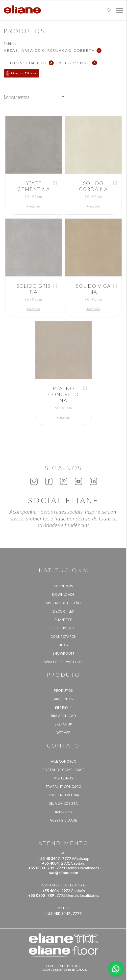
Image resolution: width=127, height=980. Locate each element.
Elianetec (63, 620)
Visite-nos (63, 778)
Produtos (63, 691)
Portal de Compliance (64, 770)
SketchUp (63, 724)
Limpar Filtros (24, 73)
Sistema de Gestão (63, 603)
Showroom (63, 653)
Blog (63, 645)
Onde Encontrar (63, 795)
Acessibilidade (63, 820)
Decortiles (63, 611)
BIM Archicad (64, 716)
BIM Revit (64, 707)
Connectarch (63, 637)
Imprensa (63, 812)
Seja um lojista (64, 803)
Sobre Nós (63, 586)
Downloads (63, 594)
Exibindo (10, 43)
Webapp (63, 733)
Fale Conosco (64, 761)
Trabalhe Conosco (63, 787)
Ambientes (64, 699)
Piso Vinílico (63, 628)
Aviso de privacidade (63, 662)
